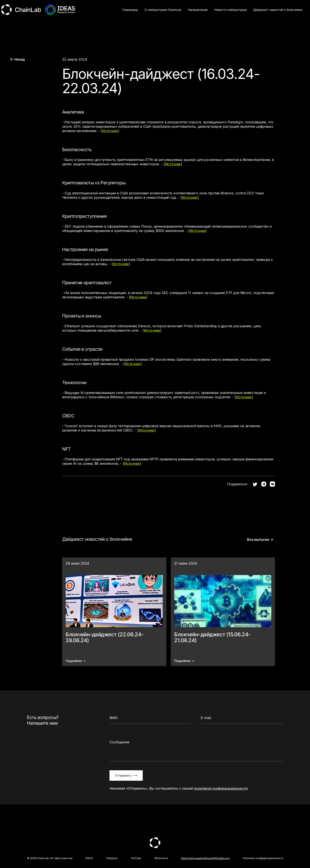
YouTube (136, 858)
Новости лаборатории (230, 10)
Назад (17, 60)
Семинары (130, 10)
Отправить (126, 776)
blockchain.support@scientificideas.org (205, 858)
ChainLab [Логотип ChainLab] (21, 10)
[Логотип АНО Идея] (61, 10)
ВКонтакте (161, 858)
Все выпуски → (260, 540)
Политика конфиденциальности (263, 858)
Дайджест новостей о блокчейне (278, 10)
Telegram (112, 858)
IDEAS (89, 858)
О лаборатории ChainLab (163, 10)
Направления (198, 10)
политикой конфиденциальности (221, 789)
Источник (110, 131)
